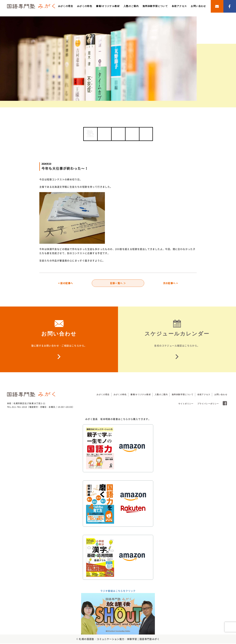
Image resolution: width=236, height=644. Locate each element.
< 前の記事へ (66, 283)
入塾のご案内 (131, 6)
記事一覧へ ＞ (118, 283)
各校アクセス (179, 6)
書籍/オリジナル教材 (108, 6)
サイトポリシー (186, 404)
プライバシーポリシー (208, 404)
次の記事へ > (171, 283)
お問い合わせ (198, 6)
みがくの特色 (85, 6)
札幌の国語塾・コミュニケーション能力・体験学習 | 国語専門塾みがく (119, 639)
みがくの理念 (66, 6)
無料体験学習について (155, 6)
